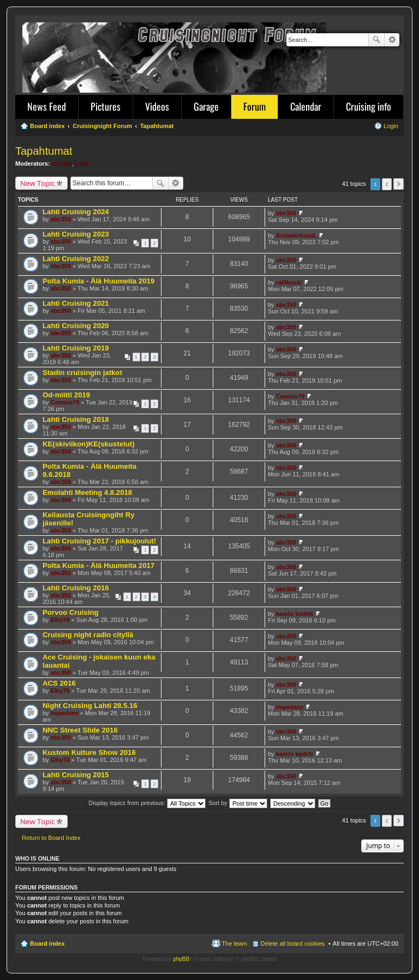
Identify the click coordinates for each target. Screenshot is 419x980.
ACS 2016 (59, 683)
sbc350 (62, 164)
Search (376, 40)
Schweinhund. (297, 235)
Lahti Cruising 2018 (76, 419)
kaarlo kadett (295, 614)
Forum (255, 106)
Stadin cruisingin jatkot (82, 373)
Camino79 (65, 402)
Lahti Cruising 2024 (76, 212)
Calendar (306, 106)
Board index (47, 943)
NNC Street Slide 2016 (80, 730)
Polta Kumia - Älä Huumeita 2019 (98, 281)
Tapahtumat (44, 151)
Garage (206, 106)
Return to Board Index (51, 838)
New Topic (38, 183)
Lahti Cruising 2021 (76, 303)
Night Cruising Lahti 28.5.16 (90, 706)
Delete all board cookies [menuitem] (293, 943)
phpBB (181, 959)
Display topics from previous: (147, 803)
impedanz (65, 713)
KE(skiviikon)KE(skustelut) (89, 444)
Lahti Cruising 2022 (76, 259)
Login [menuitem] (391, 126)
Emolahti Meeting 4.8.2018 (87, 492)
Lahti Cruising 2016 (76, 588)
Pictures (106, 106)
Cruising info (369, 106)
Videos (157, 106)
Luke (82, 164)
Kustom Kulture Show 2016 (89, 752)
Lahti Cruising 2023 (76, 234)
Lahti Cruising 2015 (76, 775)
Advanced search (392, 40)
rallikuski (289, 282)
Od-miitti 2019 (66, 395)
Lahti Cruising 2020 (76, 326)
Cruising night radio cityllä (88, 635)
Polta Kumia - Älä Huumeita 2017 (98, 565)
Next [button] (399, 184)
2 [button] (387, 184)
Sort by (238, 803)
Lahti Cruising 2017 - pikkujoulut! (99, 541)
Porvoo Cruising (71, 612)
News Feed (47, 106)
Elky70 (60, 620)
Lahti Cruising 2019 (76, 348)
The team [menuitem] (234, 943)
